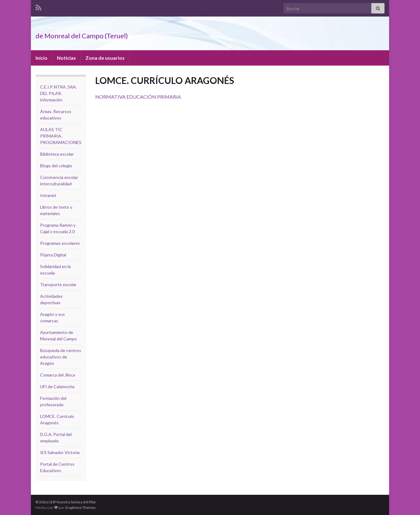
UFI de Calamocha (57, 386)
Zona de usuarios (105, 58)
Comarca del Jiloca (58, 375)
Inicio (41, 58)
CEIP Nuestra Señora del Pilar (93, 26)
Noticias (66, 58)
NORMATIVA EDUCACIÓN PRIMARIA (138, 97)
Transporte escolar (58, 284)
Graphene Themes (80, 507)
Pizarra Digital (53, 255)
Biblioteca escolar (57, 154)
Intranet (48, 195)
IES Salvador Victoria (60, 452)
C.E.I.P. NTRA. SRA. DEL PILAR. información (58, 93)
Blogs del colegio (56, 166)
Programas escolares (60, 243)
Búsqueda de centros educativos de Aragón (61, 357)
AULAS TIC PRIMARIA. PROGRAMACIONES (61, 136)
